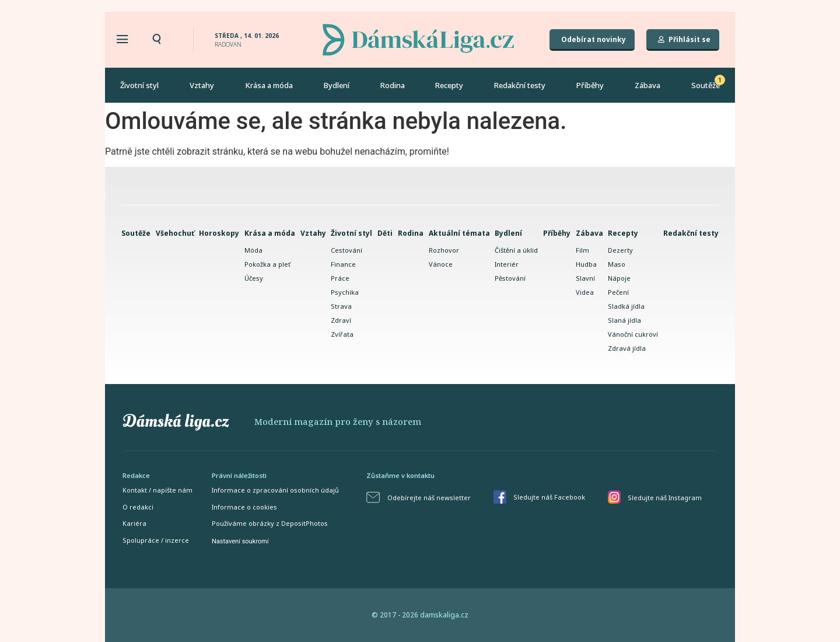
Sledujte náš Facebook (549, 497)
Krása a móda (269, 85)
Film (582, 250)
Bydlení (337, 85)
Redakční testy (520, 85)
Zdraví (341, 320)
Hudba (586, 264)
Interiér (507, 264)
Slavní (585, 278)
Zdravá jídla (627, 348)
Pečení (618, 292)
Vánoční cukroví (633, 334)
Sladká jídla (626, 306)
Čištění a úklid (516, 250)
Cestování (346, 250)
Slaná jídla (624, 320)
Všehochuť (175, 233)
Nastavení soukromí (240, 541)
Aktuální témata (459, 233)
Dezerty (620, 250)
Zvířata (342, 334)
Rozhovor (444, 250)
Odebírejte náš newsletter (429, 498)
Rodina (393, 85)
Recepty (449, 85)
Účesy (254, 278)
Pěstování (510, 278)
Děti (385, 233)
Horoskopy (219, 233)
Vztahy (202, 85)
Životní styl (139, 85)
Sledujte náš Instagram (665, 498)
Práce (340, 278)
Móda (253, 250)
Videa (585, 292)
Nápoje (619, 278)
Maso (617, 264)
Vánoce (441, 264)
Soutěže (706, 85)
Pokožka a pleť (267, 264)
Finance (343, 264)
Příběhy (590, 85)
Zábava (647, 85)
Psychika (345, 292)
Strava (341, 306)
